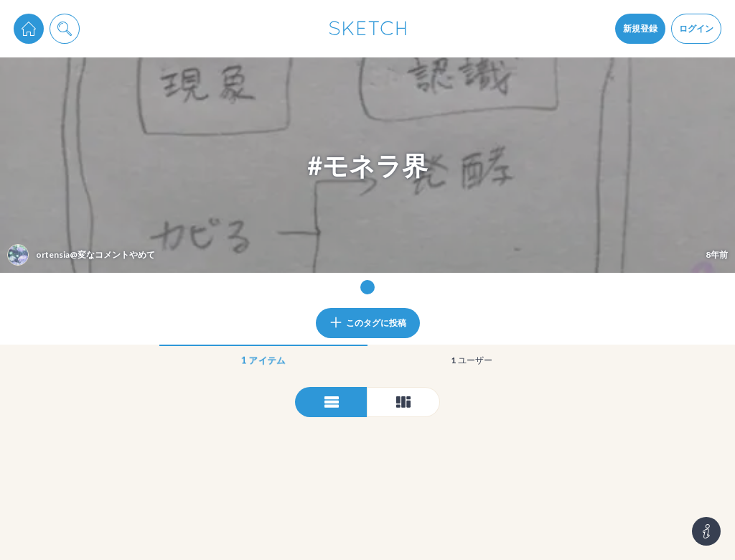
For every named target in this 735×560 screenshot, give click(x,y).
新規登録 (640, 28)
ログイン (696, 28)
